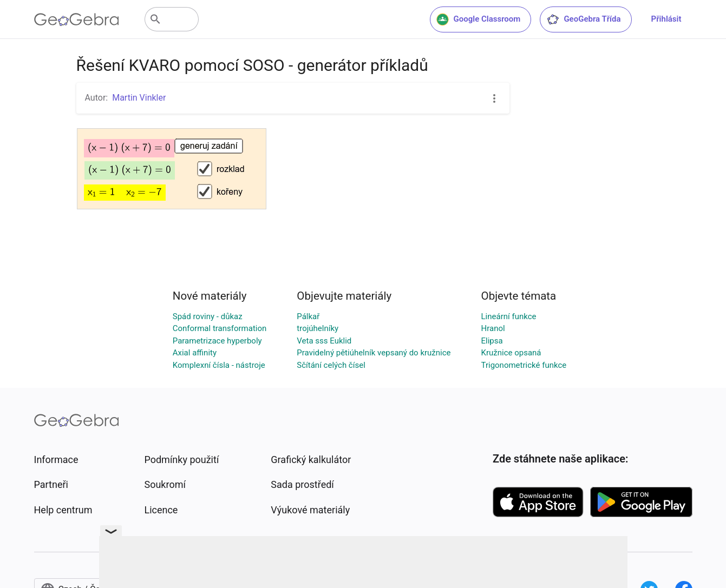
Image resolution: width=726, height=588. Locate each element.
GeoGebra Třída (583, 19)
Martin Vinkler (139, 98)
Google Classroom (479, 19)
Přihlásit (666, 19)
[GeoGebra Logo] (77, 19)
